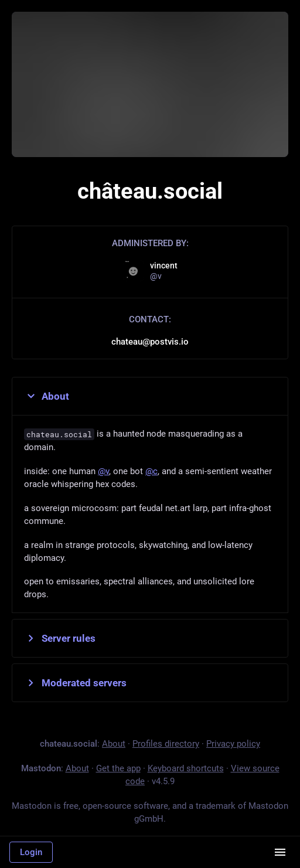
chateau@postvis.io (150, 342)
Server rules (60, 638)
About (47, 396)
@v (103, 471)
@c (151, 471)
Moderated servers (75, 683)
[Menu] (280, 852)
